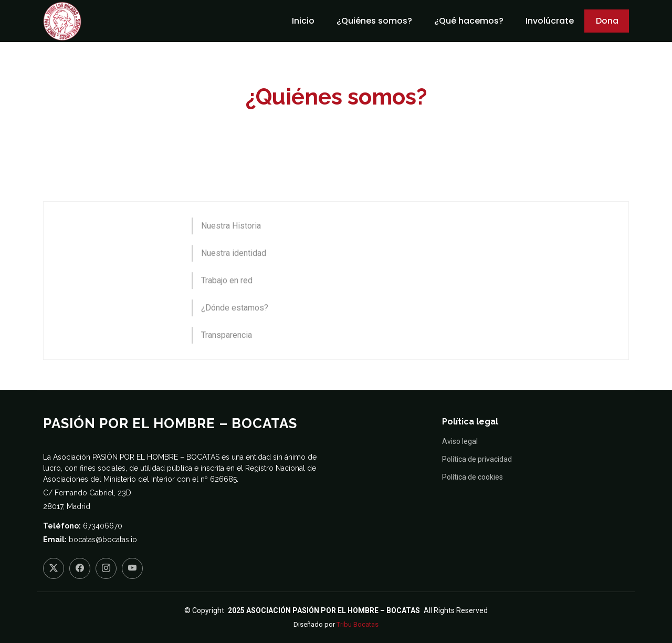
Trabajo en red (227, 297)
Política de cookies (472, 477)
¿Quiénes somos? (374, 21)
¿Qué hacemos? (469, 21)
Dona (607, 21)
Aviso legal (460, 441)
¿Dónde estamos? (235, 324)
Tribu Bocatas (358, 624)
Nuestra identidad (234, 270)
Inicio (303, 21)
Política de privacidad (477, 459)
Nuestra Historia (231, 242)
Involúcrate (550, 21)
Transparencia (227, 352)
